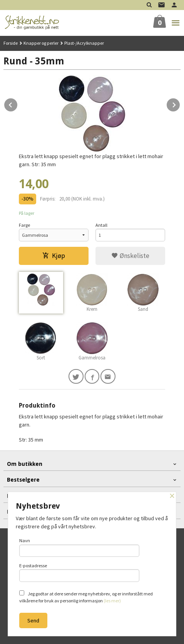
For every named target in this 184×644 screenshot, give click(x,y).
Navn (79, 547)
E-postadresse (79, 572)
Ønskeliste (130, 256)
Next (180, 104)
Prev (18, 104)
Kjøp (54, 256)
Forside (11, 43)
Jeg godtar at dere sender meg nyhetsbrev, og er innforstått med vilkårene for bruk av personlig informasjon (86, 597)
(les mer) (112, 601)
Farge (24, 225)
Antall (101, 225)
